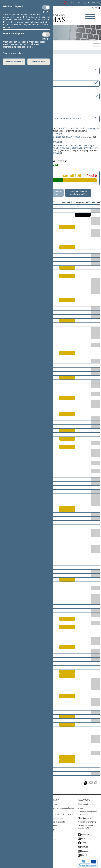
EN (93, 3)
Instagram (85, 851)
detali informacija (53, 133)
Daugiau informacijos (13, 53)
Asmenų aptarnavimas (87, 804)
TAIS (71, 3)
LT (89, 3)
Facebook (85, 835)
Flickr (83, 839)
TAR (78, 3)
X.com (84, 843)
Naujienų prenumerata (87, 822)
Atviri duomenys (85, 818)
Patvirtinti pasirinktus (14, 62)
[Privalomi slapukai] (46, 7)
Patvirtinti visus (39, 62)
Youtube (84, 847)
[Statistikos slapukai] (46, 34)
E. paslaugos (83, 808)
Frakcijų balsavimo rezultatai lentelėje (78, 193)
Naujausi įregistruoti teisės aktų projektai (56, 814)
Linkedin (85, 855)
